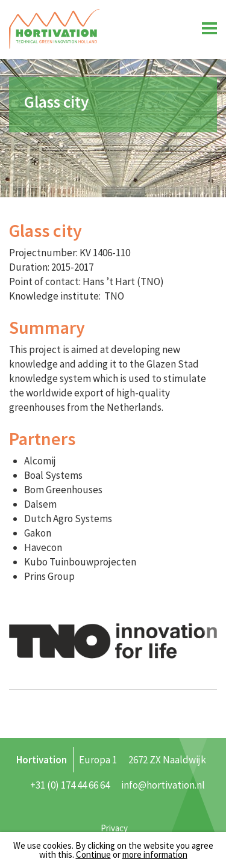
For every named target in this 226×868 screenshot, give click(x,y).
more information (155, 854)
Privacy (114, 828)
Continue (93, 854)
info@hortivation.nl (163, 785)
